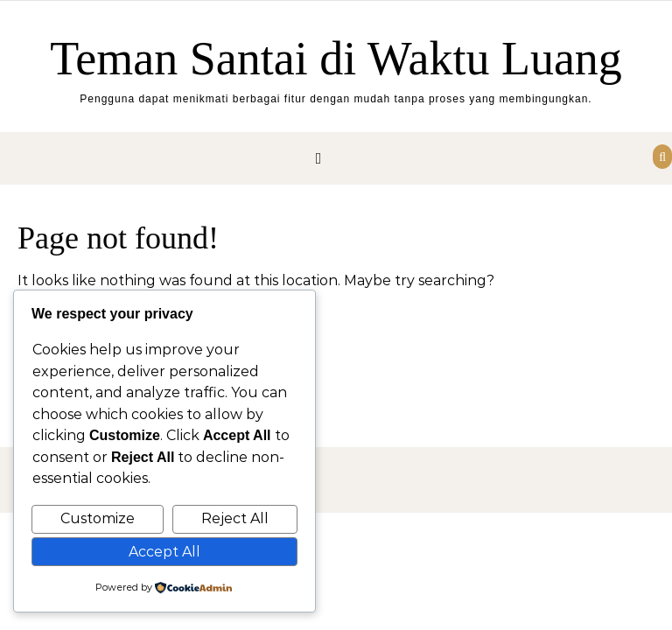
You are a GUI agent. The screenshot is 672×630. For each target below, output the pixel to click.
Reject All (235, 518)
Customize (98, 518)
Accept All (164, 552)
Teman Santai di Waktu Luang (336, 59)
